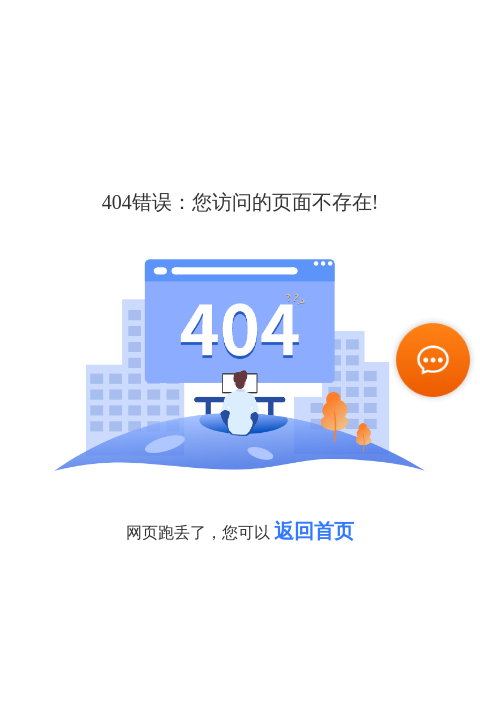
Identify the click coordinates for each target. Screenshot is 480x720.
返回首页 (314, 531)
